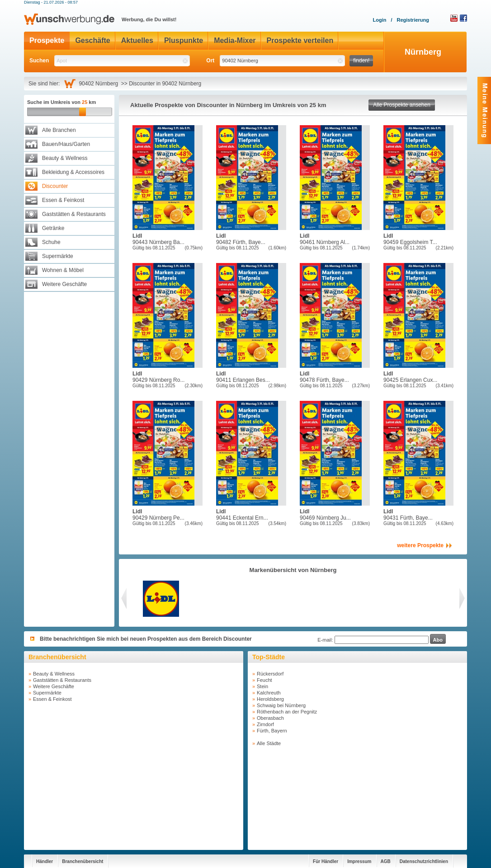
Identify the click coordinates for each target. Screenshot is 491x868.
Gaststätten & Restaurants (74, 214)
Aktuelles (137, 40)
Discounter (55, 186)
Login (379, 20)
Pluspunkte (184, 40)
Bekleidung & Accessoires (73, 172)
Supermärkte (58, 256)
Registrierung (413, 20)
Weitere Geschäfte (64, 284)
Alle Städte (269, 743)
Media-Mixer (235, 40)
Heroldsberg (270, 699)
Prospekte (47, 40)
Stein (262, 686)
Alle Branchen (59, 130)
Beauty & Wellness (65, 158)
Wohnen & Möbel (63, 270)
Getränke (53, 228)
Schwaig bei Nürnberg (281, 705)
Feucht (264, 680)
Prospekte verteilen (300, 40)
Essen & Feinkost (63, 200)
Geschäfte (92, 40)
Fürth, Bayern (272, 731)
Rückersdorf (270, 674)
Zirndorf (265, 724)
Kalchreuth (269, 693)
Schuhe (51, 242)
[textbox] (122, 61)
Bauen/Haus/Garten (66, 144)
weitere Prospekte (420, 545)
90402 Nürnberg (100, 84)
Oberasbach (270, 718)
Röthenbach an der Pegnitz (287, 712)
